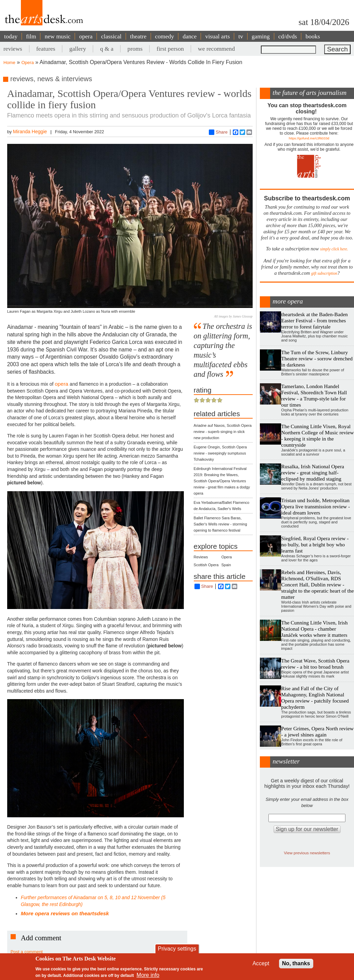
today (11, 36)
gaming (261, 36)
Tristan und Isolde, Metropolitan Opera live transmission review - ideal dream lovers (315, 506)
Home (9, 63)
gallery (78, 49)
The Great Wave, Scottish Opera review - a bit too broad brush (315, 664)
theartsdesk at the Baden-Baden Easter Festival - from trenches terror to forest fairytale (314, 320)
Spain (226, 565)
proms (135, 49)
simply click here (334, 249)
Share (218, 132)
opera (86, 36)
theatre (138, 36)
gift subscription (324, 274)
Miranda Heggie (30, 132)
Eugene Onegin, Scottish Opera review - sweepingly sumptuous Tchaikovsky (220, 453)
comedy (165, 36)
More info (148, 975)
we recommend (216, 49)
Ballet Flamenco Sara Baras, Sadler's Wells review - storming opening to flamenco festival (220, 524)
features (46, 49)
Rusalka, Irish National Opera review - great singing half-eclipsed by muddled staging (313, 473)
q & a (107, 49)
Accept (261, 963)
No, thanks (296, 963)
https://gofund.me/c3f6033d (309, 138)
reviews (13, 49)
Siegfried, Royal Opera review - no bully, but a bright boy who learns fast (315, 544)
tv (241, 36)
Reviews (201, 557)
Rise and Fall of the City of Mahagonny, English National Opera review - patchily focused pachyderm (315, 698)
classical (111, 36)
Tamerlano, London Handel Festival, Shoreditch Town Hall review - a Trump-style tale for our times (314, 395)
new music (58, 36)
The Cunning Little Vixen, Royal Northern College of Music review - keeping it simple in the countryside (317, 436)
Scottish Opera (206, 565)
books (313, 36)
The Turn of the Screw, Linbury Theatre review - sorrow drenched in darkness (317, 358)
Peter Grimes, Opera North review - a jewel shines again (317, 731)
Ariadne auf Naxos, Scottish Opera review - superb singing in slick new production (223, 432)
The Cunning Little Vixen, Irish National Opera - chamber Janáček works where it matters (314, 629)
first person (170, 49)
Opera (28, 63)
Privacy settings (177, 949)
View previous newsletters (307, 853)
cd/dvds (288, 36)
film (31, 36)
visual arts (217, 36)
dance (189, 36)
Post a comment (27, 952)
